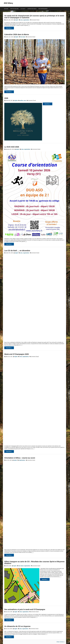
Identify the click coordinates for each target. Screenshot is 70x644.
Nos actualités (14, 9)
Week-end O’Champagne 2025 (17, 354)
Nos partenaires (43, 9)
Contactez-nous (32, 9)
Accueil (6, 9)
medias (21, 100)
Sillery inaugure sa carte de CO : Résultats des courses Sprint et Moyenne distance (34, 563)
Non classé (23, 37)
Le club (23, 9)
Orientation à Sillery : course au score (20, 458)
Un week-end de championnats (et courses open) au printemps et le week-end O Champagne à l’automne (34, 17)
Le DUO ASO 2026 (12, 147)
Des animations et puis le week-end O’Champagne (25, 609)
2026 (6, 98)
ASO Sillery (8, 3)
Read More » (9, 28)
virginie (17, 20)
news (21, 20)
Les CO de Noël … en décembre (17, 251)
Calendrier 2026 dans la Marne (17, 34)
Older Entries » (61, 642)
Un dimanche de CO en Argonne (17, 626)
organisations (26, 20)
